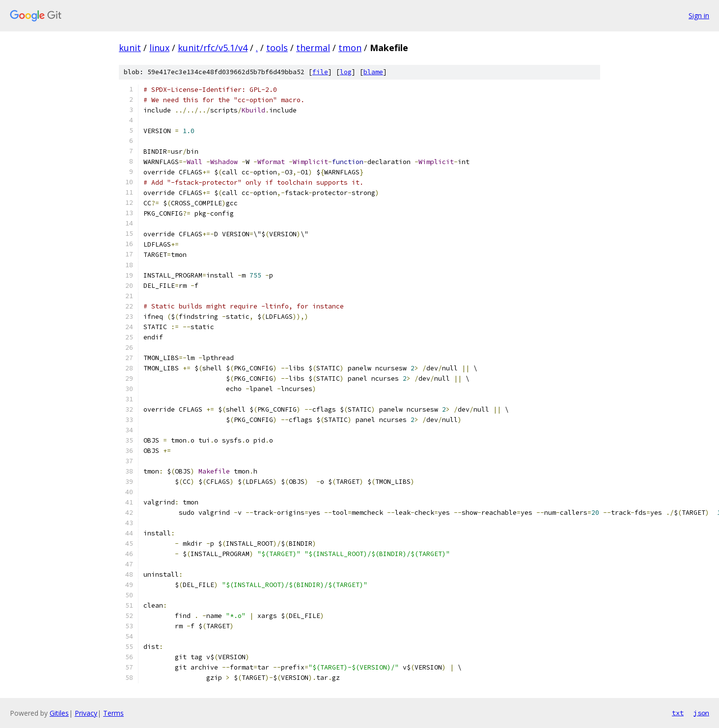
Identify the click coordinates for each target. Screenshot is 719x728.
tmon (350, 48)
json (701, 713)
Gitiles (59, 713)
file (320, 72)
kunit (130, 48)
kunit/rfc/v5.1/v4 (213, 48)
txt (678, 713)
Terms (113, 713)
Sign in (699, 15)
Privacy (86, 713)
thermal (313, 48)
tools (277, 48)
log (346, 72)
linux (159, 48)
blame (373, 72)
